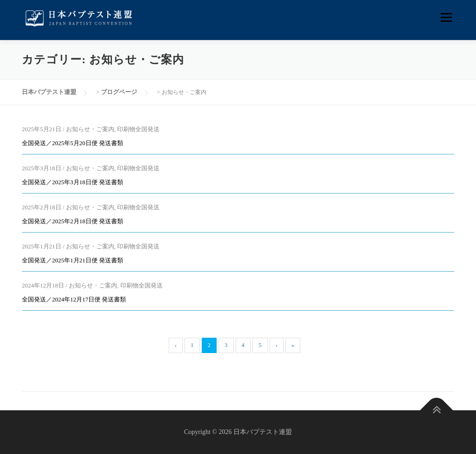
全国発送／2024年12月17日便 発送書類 (74, 299)
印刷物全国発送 (138, 129)
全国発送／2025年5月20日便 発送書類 (73, 143)
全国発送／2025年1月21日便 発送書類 (73, 260)
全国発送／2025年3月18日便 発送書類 (73, 182)
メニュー (446, 17)
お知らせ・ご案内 (90, 129)
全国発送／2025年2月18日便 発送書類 (73, 221)
